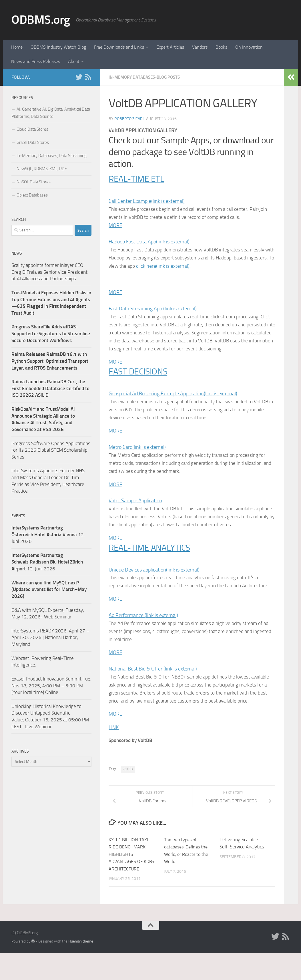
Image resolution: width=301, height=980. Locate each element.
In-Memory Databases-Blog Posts (148, 77)
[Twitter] (79, 77)
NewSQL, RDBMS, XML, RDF (42, 169)
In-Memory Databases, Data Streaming (52, 156)
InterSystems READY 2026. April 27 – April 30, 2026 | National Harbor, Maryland (50, 637)
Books (221, 47)
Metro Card (137, 460)
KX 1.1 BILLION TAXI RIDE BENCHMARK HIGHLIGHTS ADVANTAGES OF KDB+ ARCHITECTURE (133, 881)
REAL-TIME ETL (138, 179)
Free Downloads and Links (119, 47)
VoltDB (128, 796)
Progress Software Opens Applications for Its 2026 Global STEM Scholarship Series (51, 450)
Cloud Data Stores (32, 129)
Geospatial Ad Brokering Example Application (173, 406)
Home (17, 47)
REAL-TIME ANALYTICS (152, 563)
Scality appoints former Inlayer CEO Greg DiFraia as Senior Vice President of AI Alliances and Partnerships (49, 272)
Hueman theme (81, 968)
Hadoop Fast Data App (149, 243)
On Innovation (249, 47)
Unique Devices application (154, 585)
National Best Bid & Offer (153, 686)
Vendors (200, 47)
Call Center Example (147, 201)
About (74, 61)
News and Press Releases (36, 61)
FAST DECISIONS (140, 383)
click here (192, 267)
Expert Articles (170, 47)
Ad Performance (143, 631)
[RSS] (88, 77)
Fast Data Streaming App (153, 311)
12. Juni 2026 (48, 534)
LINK (114, 754)
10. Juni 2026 (47, 562)
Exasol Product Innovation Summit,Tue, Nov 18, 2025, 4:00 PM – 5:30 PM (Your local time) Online (51, 686)
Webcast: (21, 658)
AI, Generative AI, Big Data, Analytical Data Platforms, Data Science (51, 113)
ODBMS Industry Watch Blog (58, 47)
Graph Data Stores (33, 142)
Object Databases (32, 195)
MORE (115, 226)
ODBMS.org (41, 20)
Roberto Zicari (129, 119)
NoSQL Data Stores (34, 182)
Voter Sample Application (135, 515)
